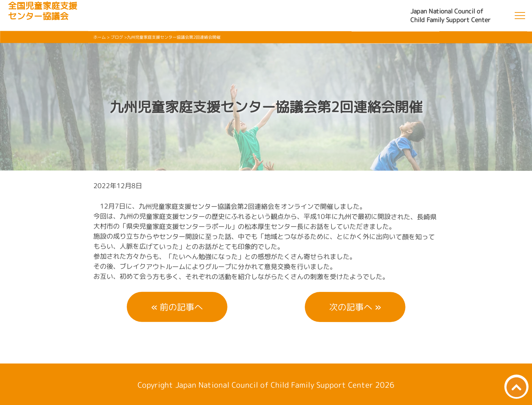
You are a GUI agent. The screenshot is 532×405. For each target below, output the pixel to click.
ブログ (117, 37)
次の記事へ (351, 307)
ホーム (100, 37)
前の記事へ (181, 307)
